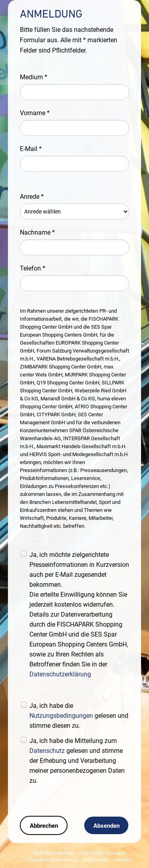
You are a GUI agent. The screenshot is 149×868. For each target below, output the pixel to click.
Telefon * (33, 268)
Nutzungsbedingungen (61, 716)
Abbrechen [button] (44, 826)
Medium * (34, 77)
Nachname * (37, 232)
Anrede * (32, 197)
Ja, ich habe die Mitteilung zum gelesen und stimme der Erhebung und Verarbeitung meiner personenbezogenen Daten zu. (77, 761)
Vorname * (35, 113)
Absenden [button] (106, 826)
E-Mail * (31, 149)
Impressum (96, 860)
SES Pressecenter (54, 853)
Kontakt (122, 860)
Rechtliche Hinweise (103, 853)
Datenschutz (47, 751)
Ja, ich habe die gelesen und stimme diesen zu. (79, 716)
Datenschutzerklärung (60, 674)
